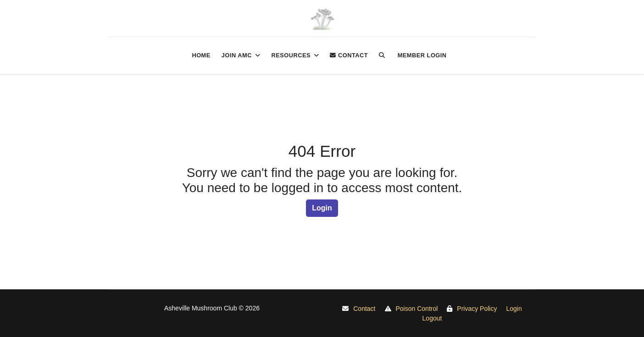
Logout (432, 318)
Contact (349, 55)
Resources (291, 55)
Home (201, 55)
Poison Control (417, 309)
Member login (422, 55)
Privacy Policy (477, 309)
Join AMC (237, 55)
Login (322, 208)
